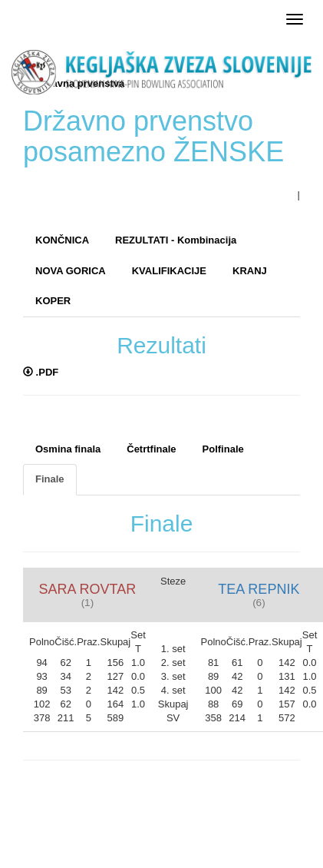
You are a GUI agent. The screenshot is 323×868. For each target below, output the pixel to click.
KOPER (53, 301)
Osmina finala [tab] (68, 449)
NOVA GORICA (71, 271)
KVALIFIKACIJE (169, 271)
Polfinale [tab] (223, 449)
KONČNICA (62, 240)
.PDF (41, 372)
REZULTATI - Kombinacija (176, 240)
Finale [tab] (50, 479)
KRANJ (250, 271)
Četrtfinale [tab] (151, 449)
